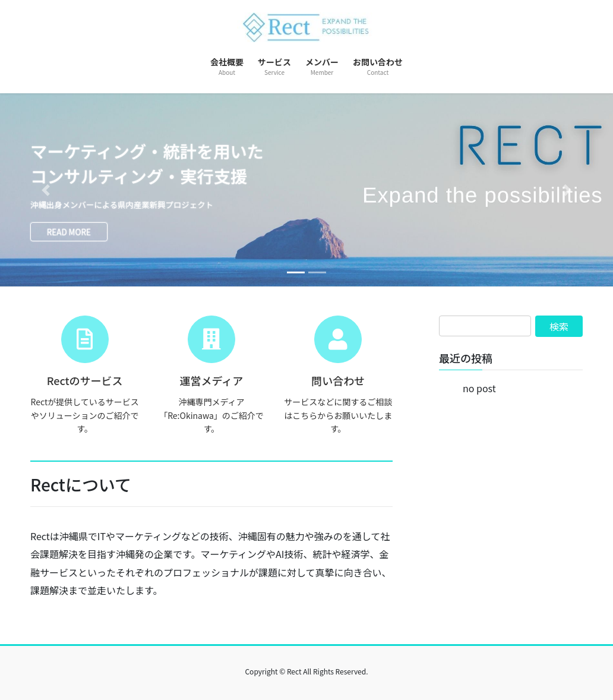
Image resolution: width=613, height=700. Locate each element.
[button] (46, 190)
